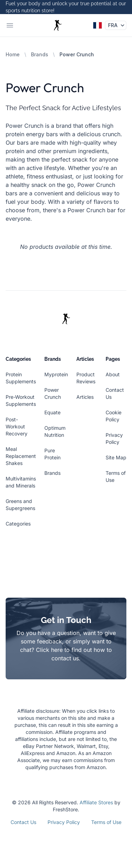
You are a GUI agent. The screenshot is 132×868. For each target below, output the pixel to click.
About (113, 374)
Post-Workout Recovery (17, 426)
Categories (18, 524)
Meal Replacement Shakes (21, 456)
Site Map (116, 457)
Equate (52, 412)
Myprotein (56, 374)
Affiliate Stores (96, 802)
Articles (85, 397)
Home (13, 54)
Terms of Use (106, 822)
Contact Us (23, 822)
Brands (40, 54)
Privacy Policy (64, 822)
